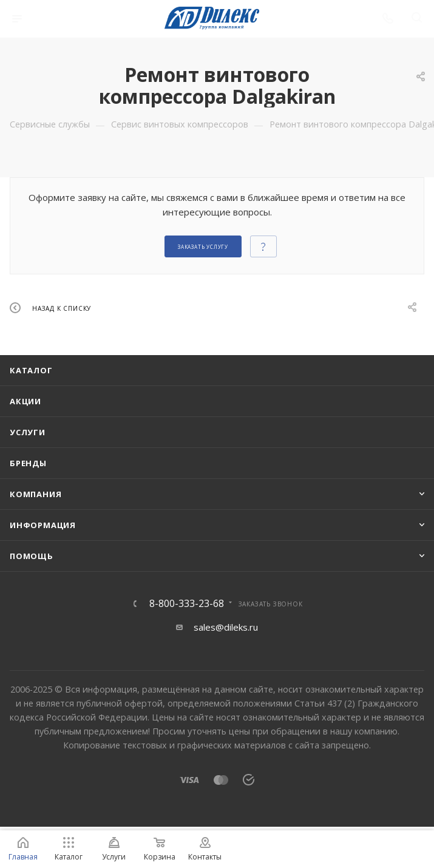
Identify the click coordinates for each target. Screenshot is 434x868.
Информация (43, 525)
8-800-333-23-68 (187, 603)
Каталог (31, 370)
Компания (36, 494)
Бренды (28, 463)
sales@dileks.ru (226, 627)
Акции (25, 401)
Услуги (28, 432)
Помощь (32, 556)
